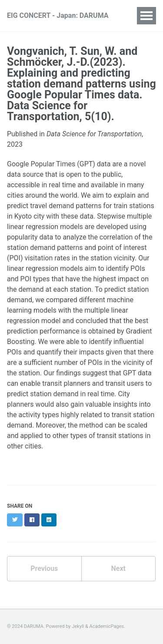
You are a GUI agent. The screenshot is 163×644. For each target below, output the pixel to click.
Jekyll (78, 626)
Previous (44, 568)
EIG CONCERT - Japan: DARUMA (58, 15)
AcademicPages (107, 626)
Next (118, 568)
